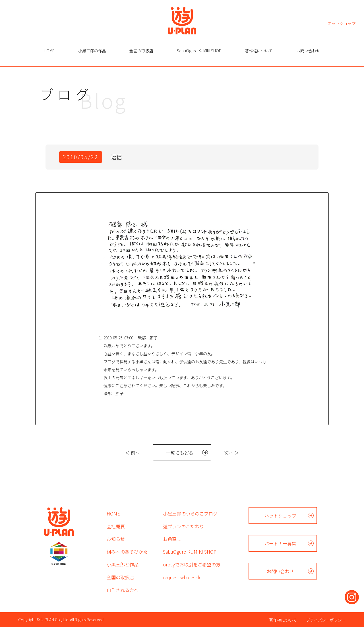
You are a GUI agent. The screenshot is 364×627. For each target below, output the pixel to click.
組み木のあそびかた (127, 552)
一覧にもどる (180, 453)
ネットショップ (342, 23)
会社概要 (116, 526)
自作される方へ (123, 590)
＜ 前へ (133, 453)
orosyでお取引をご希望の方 (192, 564)
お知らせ (116, 539)
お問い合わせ (308, 51)
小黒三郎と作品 (123, 564)
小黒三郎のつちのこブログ (190, 513)
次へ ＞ (231, 453)
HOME (49, 51)
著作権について (259, 51)
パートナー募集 (280, 543)
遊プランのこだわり (183, 526)
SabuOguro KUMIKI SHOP (199, 51)
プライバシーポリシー (326, 620)
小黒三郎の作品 (92, 51)
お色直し (172, 539)
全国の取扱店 (141, 51)
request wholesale (182, 577)
